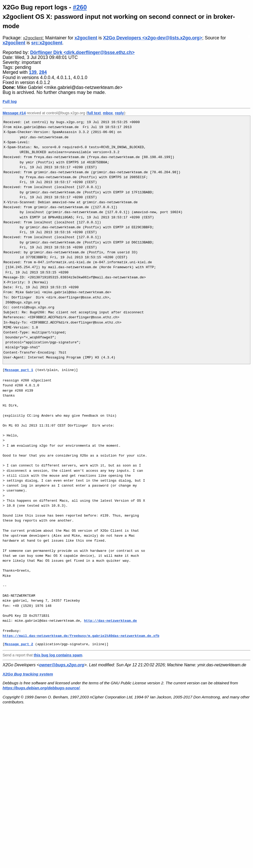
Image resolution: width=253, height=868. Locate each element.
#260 (80, 7)
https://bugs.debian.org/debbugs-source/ (41, 688)
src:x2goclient (47, 43)
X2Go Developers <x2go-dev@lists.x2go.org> (153, 38)
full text (94, 113)
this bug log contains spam (58, 655)
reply (119, 113)
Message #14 (14, 113)
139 (33, 72)
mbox (108, 113)
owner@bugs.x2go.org (62, 665)
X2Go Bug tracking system (28, 674)
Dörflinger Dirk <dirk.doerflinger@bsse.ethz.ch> (82, 52)
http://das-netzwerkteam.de (110, 621)
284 (43, 72)
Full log (10, 101)
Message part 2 (19, 644)
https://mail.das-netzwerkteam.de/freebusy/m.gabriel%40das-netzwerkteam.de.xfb (81, 636)
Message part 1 (19, 370)
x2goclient (33, 38)
